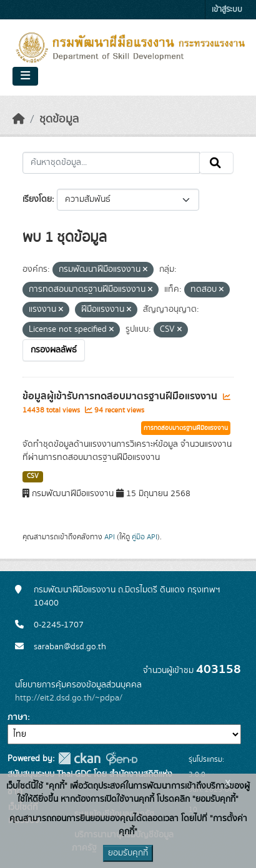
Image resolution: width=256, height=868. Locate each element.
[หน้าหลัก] (19, 119)
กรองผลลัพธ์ (54, 350)
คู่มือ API (145, 537)
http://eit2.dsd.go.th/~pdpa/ (69, 698)
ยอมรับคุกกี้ (128, 853)
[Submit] (216, 163)
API (110, 537)
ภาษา (17, 717)
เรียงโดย (37, 199)
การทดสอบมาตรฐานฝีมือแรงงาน (186, 428)
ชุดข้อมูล (59, 119)
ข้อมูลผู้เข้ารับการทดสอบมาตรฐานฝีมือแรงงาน (121, 396)
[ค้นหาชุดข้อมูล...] (111, 163)
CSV (33, 476)
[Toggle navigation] (25, 76)
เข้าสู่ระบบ (227, 10)
